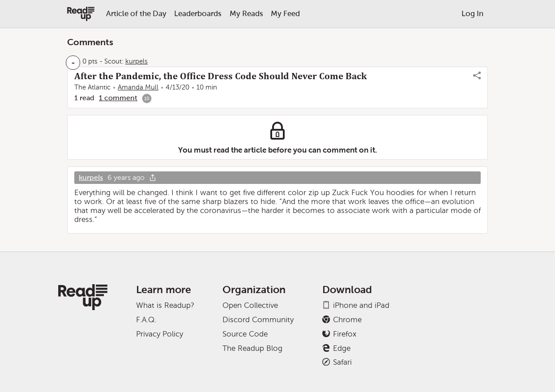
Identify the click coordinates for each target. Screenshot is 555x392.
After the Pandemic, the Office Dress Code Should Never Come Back (220, 76)
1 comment (118, 98)
